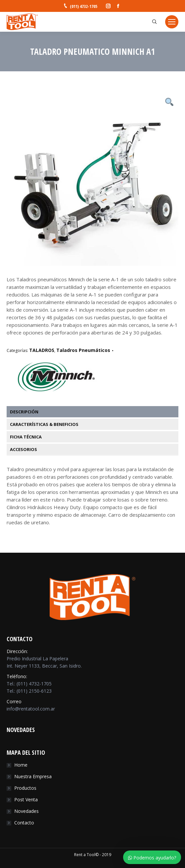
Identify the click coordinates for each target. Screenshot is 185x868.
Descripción (24, 412)
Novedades (26, 811)
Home (21, 765)
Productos (25, 788)
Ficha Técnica (26, 437)
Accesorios (23, 449)
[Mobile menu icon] (172, 22)
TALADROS (42, 350)
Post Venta (26, 799)
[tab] (96, 412)
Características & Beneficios (44, 424)
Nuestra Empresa (33, 776)
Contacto (24, 823)
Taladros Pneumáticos (83, 350)
